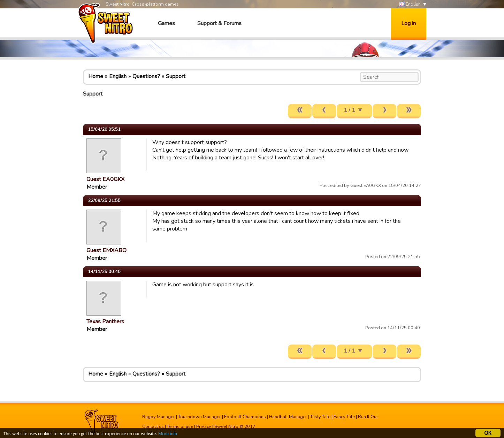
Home (96, 76)
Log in (408, 23)
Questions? (146, 76)
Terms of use (180, 426)
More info (168, 434)
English (410, 4)
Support (176, 76)
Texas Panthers (105, 322)
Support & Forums (219, 23)
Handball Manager (288, 417)
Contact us (153, 426)
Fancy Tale (344, 417)
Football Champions (245, 417)
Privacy (204, 426)
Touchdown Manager (200, 417)
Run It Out (368, 417)
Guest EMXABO (106, 250)
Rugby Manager (159, 417)
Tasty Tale (320, 417)
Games (166, 23)
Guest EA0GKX (105, 179)
